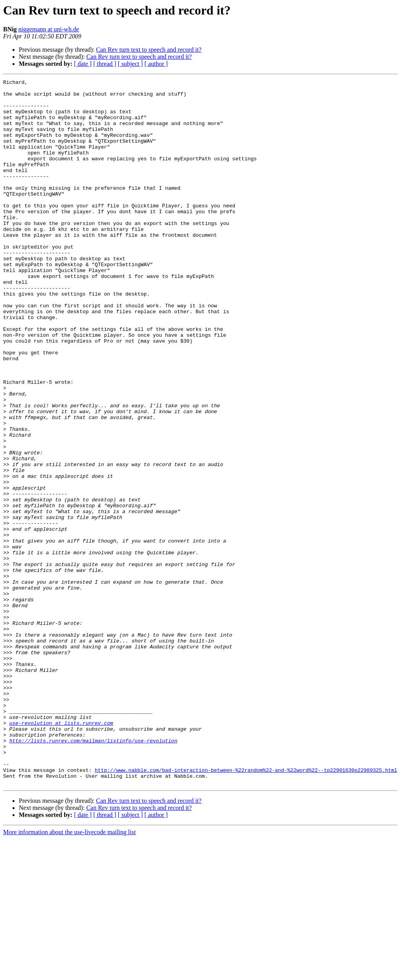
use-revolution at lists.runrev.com (61, 852)
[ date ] (83, 64)
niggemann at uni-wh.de (49, 29)
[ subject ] (130, 64)
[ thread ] (105, 64)
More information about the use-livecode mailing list (70, 973)
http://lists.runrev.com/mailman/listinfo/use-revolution (93, 873)
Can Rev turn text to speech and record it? (149, 50)
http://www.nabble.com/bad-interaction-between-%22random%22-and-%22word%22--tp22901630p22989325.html (246, 909)
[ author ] (156, 64)
